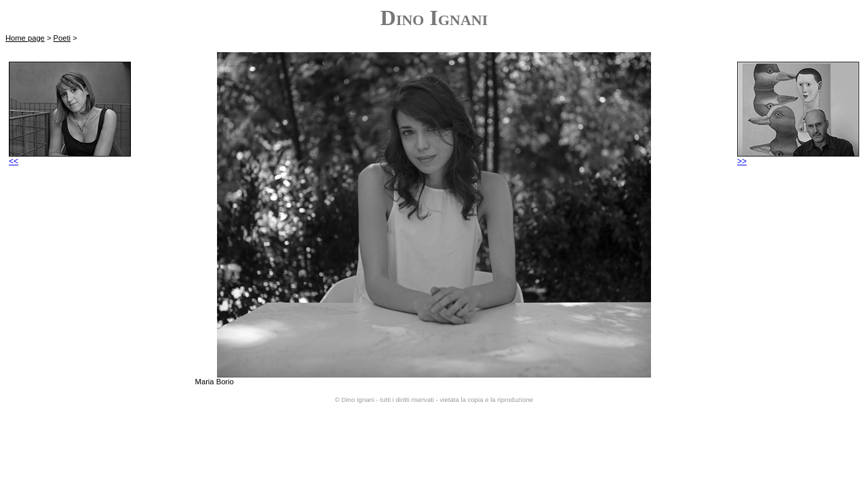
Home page (25, 38)
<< (70, 158)
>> (798, 158)
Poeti (62, 38)
